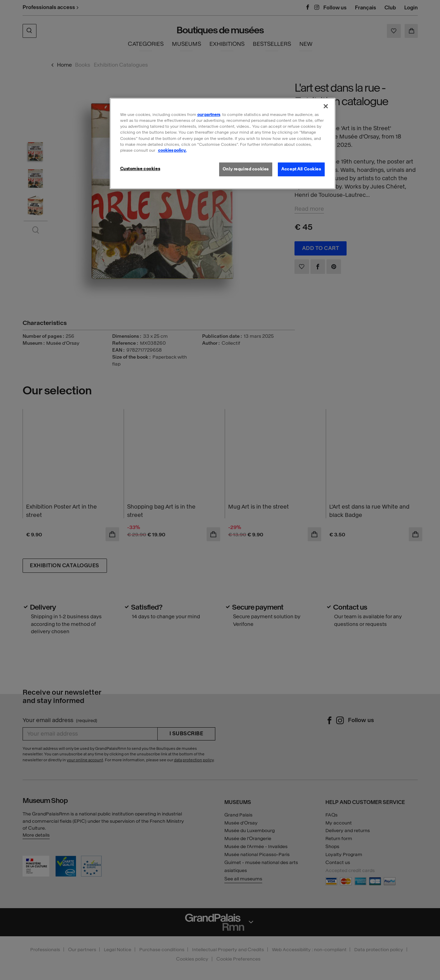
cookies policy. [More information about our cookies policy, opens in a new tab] (172, 150)
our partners (209, 115)
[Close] (326, 106)
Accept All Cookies (301, 169)
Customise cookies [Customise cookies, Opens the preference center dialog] (140, 169)
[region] (223, 143)
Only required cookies (246, 169)
